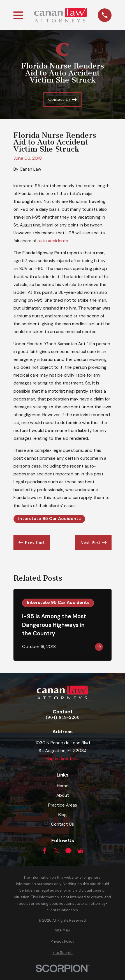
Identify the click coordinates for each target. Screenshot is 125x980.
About (63, 795)
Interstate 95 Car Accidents (49, 519)
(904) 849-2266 (62, 717)
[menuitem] (62, 930)
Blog (62, 815)
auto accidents (53, 241)
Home (63, 786)
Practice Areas (63, 805)
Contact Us (62, 824)
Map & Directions (62, 759)
